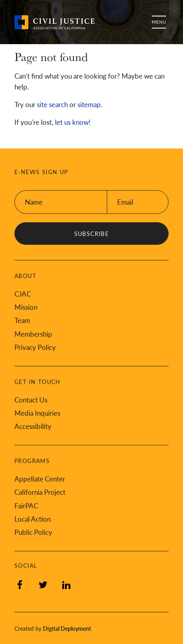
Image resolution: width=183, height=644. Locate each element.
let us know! (73, 122)
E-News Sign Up (41, 172)
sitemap (89, 104)
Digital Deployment (67, 628)
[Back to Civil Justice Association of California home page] (55, 22)
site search (52, 104)
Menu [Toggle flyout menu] (159, 22)
